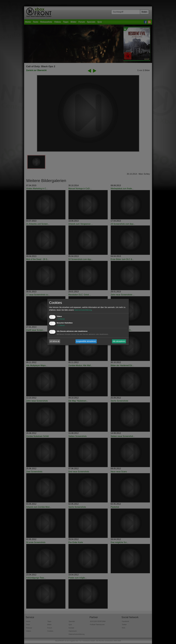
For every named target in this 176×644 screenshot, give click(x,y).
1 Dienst (61, 319)
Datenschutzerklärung (83, 310)
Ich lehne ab (55, 341)
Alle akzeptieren (119, 341)
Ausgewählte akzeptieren (86, 341)
